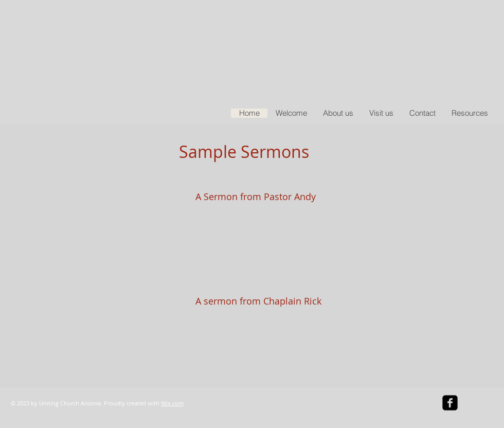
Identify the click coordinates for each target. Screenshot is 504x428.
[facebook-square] (450, 403)
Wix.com (172, 403)
